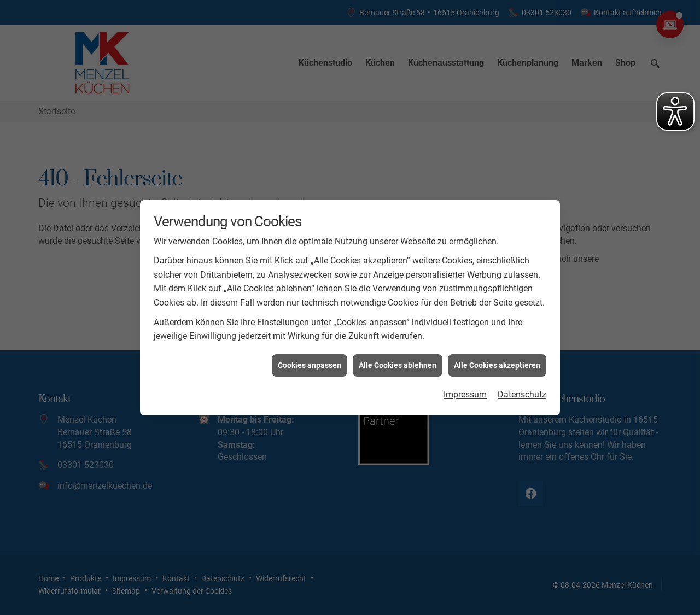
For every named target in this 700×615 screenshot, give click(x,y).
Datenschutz (522, 392)
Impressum (465, 392)
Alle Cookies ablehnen (398, 362)
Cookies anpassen (310, 362)
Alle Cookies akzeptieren (497, 362)
